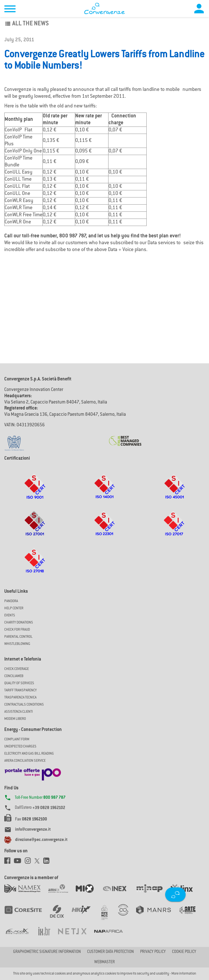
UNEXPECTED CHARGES (20, 747)
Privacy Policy (153, 952)
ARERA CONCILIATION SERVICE (25, 761)
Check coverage (17, 669)
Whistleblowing (17, 644)
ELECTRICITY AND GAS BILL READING (29, 754)
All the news (26, 24)
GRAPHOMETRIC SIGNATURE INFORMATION (47, 952)
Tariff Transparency (21, 690)
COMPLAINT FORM (17, 739)
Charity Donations (19, 623)
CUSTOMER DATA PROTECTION (110, 952)
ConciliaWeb (14, 676)
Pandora (11, 601)
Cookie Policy (184, 952)
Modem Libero (15, 719)
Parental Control (18, 637)
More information (184, 974)
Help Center (14, 608)
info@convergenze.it (33, 830)
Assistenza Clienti (19, 712)
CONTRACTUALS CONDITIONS (24, 705)
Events (10, 616)
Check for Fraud (17, 630)
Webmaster (104, 962)
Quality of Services (19, 683)
